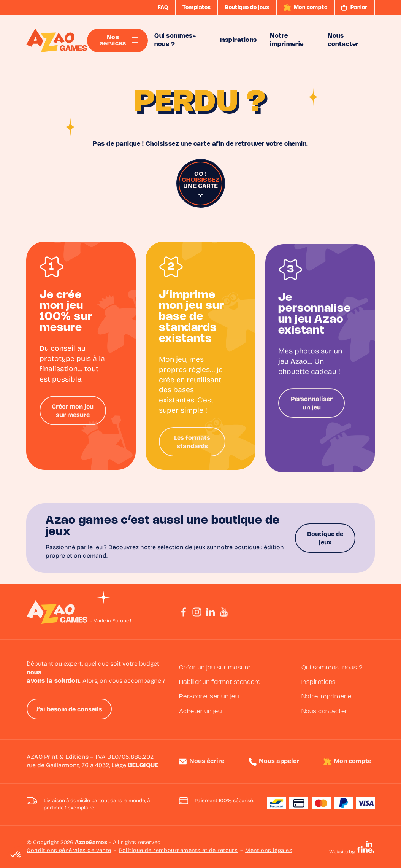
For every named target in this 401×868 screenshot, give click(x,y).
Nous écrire (207, 761)
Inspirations (319, 682)
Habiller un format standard (220, 682)
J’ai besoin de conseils (69, 710)
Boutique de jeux (325, 539)
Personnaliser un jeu (312, 419)
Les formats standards (192, 449)
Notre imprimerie (327, 697)
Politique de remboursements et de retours (178, 851)
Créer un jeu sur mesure (215, 668)
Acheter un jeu (200, 711)
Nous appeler (279, 761)
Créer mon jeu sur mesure (73, 413)
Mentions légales (269, 851)
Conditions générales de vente (69, 851)
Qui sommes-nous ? (332, 668)
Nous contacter (324, 711)
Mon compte (353, 761)
